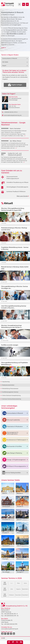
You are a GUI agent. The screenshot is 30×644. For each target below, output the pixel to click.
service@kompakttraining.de (10, 629)
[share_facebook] (13, 642)
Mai (18, 583)
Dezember (25, 595)
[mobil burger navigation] (19, 4)
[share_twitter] (17, 642)
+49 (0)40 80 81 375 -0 (11, 614)
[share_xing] (9, 642)
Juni (25, 583)
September (25, 589)
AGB (3, 638)
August (18, 589)
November (18, 595)
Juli (12, 589)
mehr (4, 48)
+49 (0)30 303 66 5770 (10, 624)
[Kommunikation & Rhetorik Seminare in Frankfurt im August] (24, 4)
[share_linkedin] (21, 642)
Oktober (12, 595)
